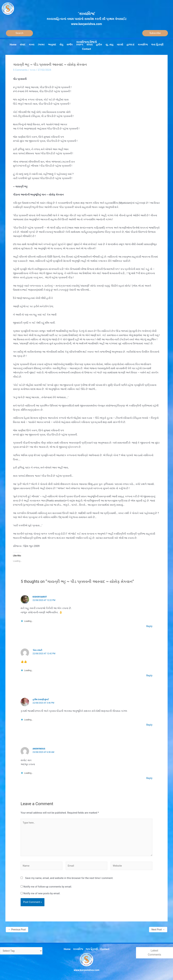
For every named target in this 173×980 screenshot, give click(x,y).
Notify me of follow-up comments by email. (48, 887)
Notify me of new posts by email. (42, 893)
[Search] (19, 33)
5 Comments (20, 70)
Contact (105, 949)
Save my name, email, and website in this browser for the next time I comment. (69, 878)
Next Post (158, 930)
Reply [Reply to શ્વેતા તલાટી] (149, 676)
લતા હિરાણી (92, 949)
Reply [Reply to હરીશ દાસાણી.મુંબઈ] (149, 725)
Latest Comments (154, 953)
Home (67, 949)
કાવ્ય (33, 70)
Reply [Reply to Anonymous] (149, 778)
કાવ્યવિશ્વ (78, 949)
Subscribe (155, 33)
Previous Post (17, 930)
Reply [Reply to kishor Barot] (149, 626)
